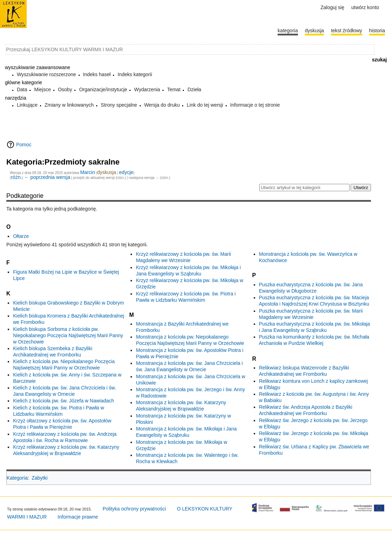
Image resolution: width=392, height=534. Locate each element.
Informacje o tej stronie (255, 105)
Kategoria (17, 478)
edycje (126, 172)
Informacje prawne (78, 517)
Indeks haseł (97, 74)
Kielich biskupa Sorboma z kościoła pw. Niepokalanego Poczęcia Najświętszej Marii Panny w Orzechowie (68, 335)
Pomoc (24, 145)
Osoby (65, 89)
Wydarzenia (147, 89)
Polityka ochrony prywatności (134, 509)
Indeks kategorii (135, 74)
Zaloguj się (332, 7)
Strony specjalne (119, 105)
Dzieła (194, 89)
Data (22, 89)
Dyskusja (314, 31)
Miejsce (42, 89)
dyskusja (107, 172)
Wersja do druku (162, 105)
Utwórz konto (365, 7)
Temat (174, 89)
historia (377, 31)
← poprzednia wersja (47, 177)
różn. (16, 177)
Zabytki (39, 478)
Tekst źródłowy (347, 31)
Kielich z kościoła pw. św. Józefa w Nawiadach (64, 401)
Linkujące (27, 105)
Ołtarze (21, 236)
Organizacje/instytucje (103, 89)
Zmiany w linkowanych (69, 105)
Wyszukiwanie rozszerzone (46, 74)
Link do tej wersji (205, 105)
